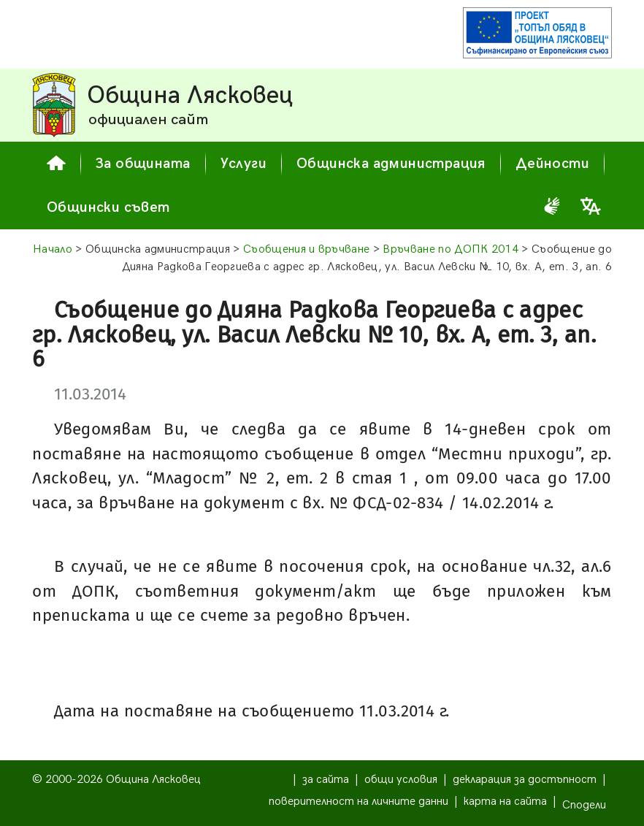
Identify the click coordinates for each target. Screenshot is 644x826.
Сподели (584, 805)
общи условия (401, 780)
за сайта (326, 780)
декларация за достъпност (525, 780)
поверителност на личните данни (359, 802)
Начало (53, 249)
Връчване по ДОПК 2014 (451, 249)
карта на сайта (505, 802)
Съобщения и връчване (306, 249)
